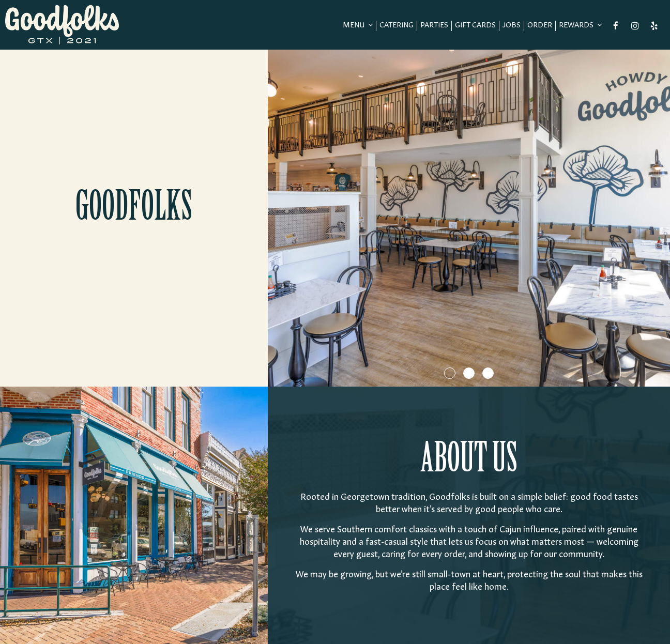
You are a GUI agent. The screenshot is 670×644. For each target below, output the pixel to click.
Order (540, 26)
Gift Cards (475, 26)
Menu (358, 25)
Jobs (512, 26)
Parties (434, 26)
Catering (397, 26)
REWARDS (580, 25)
